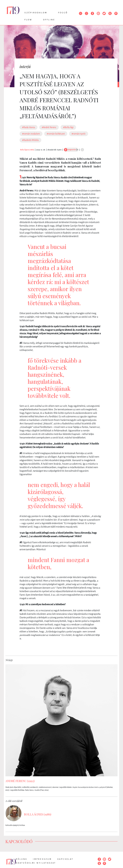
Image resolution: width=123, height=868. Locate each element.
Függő (63, 13)
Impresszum (42, 859)
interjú (25, 66)
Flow (28, 20)
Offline (49, 20)
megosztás (70, 150)
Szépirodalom (36, 13)
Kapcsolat (65, 859)
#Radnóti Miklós (30, 140)
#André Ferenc (49, 127)
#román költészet (56, 134)
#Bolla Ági (68, 127)
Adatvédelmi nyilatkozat (36, 863)
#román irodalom (31, 134)
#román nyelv (79, 134)
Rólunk (22, 859)
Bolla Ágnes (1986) (27, 150)
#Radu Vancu (29, 127)
